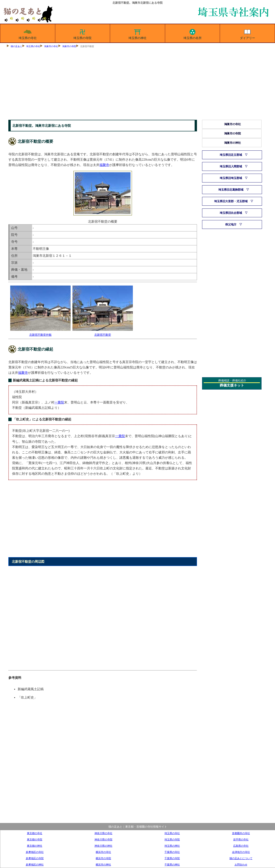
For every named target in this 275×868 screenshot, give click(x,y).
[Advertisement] (137, 85)
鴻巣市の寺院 (69, 46)
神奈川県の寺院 (103, 839)
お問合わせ (241, 865)
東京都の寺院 (35, 839)
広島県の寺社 (241, 846)
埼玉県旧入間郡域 (231, 166)
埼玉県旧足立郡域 (231, 155)
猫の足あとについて (241, 858)
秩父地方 (231, 224)
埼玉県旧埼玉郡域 (231, 178)
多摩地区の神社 (35, 865)
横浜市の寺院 (103, 858)
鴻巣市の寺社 (51, 46)
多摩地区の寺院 (35, 858)
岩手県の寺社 (241, 839)
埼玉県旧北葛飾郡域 (231, 190)
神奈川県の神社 (103, 846)
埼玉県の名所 (193, 33)
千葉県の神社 (172, 865)
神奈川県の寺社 (103, 833)
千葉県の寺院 (172, 858)
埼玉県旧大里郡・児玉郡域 (231, 201)
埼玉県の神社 (137, 33)
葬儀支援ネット (232, 385)
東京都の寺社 (35, 833)
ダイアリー (247, 33)
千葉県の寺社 (172, 852)
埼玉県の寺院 (82, 33)
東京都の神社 (35, 846)
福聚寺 (104, 165)
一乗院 (59, 402)
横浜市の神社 (103, 865)
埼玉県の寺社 (28, 33)
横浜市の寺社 (103, 852)
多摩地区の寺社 (35, 852)
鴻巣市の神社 (232, 143)
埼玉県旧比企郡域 (231, 213)
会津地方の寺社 (241, 852)
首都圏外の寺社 (241, 833)
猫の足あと (16, 46)
